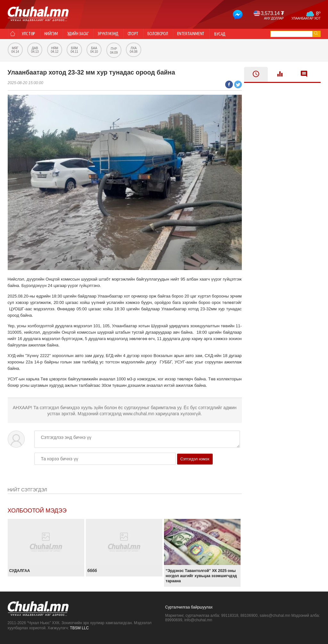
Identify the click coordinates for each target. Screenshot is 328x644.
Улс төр (30, 34)
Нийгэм (55, 34)
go (316, 33)
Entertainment (207, 34)
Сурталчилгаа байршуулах (189, 607)
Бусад (238, 34)
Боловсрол (171, 34)
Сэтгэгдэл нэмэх (195, 459)
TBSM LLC (79, 628)
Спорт (144, 34)
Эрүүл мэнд (116, 34)
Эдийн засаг (84, 34)
